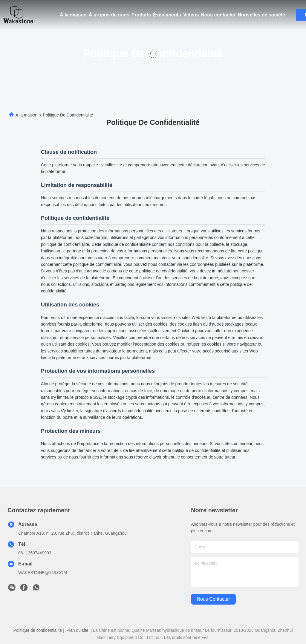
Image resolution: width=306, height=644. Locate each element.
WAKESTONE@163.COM (43, 573)
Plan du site (77, 630)
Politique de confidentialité (38, 630)
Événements (167, 15)
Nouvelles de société (261, 15)
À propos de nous (109, 15)
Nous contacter (218, 15)
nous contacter (213, 599)
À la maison (73, 15)
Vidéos (191, 15)
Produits (141, 15)
